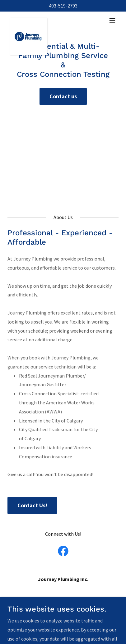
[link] (29, 20)
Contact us (63, 96)
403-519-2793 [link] (63, 6)
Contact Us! (32, 505)
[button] (112, 20)
